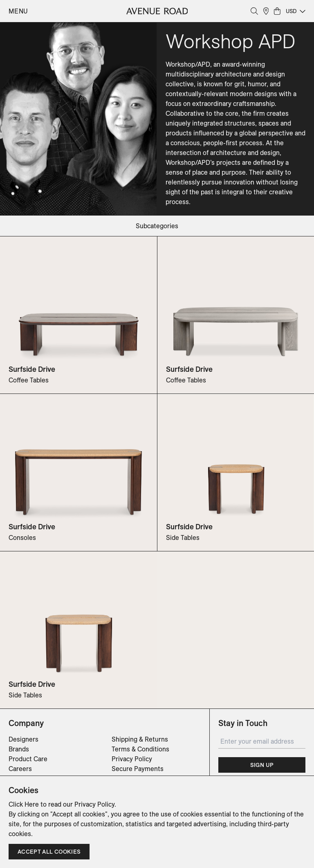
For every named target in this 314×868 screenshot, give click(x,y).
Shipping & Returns (140, 739)
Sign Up (262, 765)
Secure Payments (138, 769)
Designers (24, 739)
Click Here (24, 804)
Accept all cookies (49, 852)
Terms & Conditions (140, 749)
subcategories (157, 226)
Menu (18, 11)
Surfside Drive (32, 369)
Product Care (28, 759)
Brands (19, 749)
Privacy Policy (132, 759)
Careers (20, 769)
